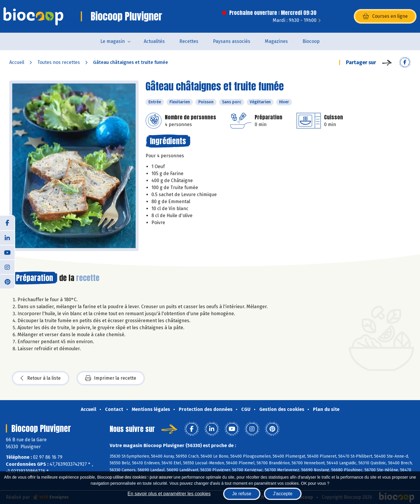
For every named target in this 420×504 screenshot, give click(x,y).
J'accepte (283, 494)
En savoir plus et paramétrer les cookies (169, 494)
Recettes (189, 41)
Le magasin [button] (113, 41)
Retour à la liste (41, 378)
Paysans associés (232, 41)
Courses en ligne (385, 16)
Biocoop (311, 41)
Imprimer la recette (111, 378)
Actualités (154, 41)
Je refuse (242, 494)
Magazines (276, 41)
